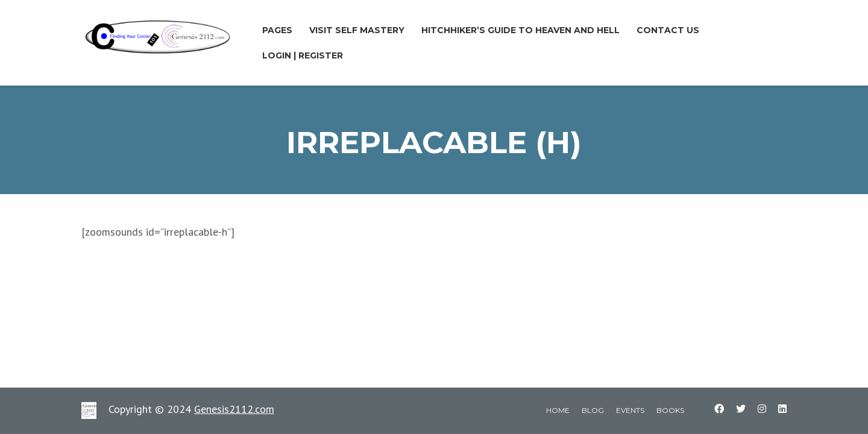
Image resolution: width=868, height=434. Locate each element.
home (558, 410)
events (630, 410)
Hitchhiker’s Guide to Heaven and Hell (520, 30)
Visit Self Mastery (357, 30)
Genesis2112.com (234, 409)
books (670, 410)
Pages (277, 30)
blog (593, 410)
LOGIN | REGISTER (303, 55)
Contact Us (668, 30)
